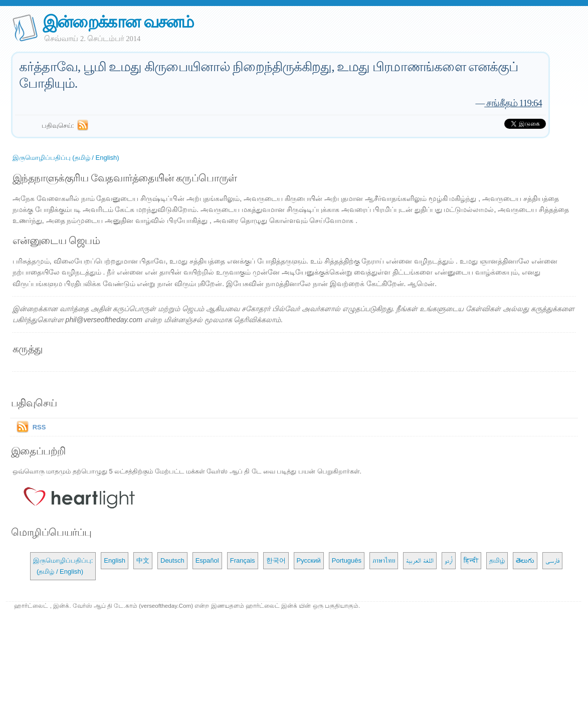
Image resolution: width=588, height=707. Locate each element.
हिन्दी (471, 560)
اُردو (449, 560)
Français (243, 560)
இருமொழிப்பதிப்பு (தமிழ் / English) (66, 158)
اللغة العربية (420, 560)
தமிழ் (497, 560)
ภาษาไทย (384, 560)
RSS (39, 427)
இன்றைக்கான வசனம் (118, 22)
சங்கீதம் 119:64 (513, 103)
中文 (143, 560)
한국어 (276, 560)
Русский (309, 560)
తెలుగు (525, 560)
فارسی (552, 560)
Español (207, 560)
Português (347, 560)
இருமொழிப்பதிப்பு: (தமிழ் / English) (63, 566)
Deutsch (172, 560)
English (115, 560)
